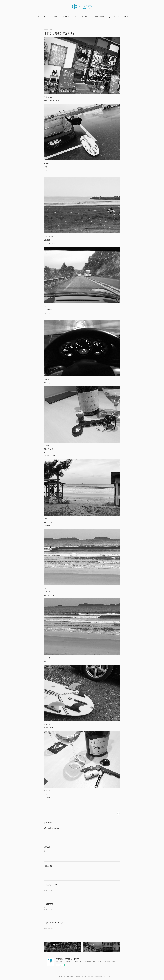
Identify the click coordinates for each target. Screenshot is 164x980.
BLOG (126, 17)
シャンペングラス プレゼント (55, 923)
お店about (47, 17)
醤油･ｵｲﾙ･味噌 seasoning (102, 17)
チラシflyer (117, 17)
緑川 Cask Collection (52, 828)
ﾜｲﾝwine (76, 17)
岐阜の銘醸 (48, 866)
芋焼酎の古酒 (49, 904)
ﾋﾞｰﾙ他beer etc (87, 17)
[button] (38, 17)
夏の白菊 (47, 847)
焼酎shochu (66, 17)
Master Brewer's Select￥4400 (53, 832)
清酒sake (57, 17)
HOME (38, 17)
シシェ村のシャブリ (51, 885)
